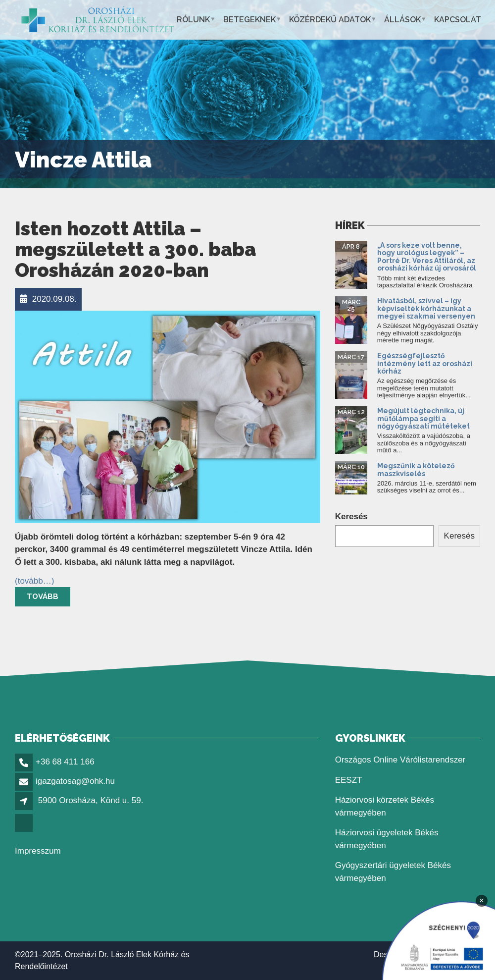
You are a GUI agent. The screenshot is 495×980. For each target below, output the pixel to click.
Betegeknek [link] (249, 20)
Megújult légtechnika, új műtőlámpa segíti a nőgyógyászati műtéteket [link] (423, 418)
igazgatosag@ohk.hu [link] (75, 781)
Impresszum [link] (38, 851)
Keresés (351, 517)
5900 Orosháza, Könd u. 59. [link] (91, 800)
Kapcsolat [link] (458, 20)
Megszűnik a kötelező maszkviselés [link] (416, 469)
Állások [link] (402, 20)
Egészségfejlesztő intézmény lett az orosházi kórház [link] (425, 363)
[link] (98, 20)
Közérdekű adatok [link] (330, 20)
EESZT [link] (349, 780)
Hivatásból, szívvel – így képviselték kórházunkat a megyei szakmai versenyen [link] (426, 308)
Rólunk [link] (193, 20)
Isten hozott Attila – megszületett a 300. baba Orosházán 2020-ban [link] (135, 249)
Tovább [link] (43, 597)
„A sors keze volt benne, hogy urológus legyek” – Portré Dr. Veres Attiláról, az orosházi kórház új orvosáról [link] (427, 257)
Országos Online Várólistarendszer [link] (400, 760)
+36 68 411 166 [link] (65, 762)
